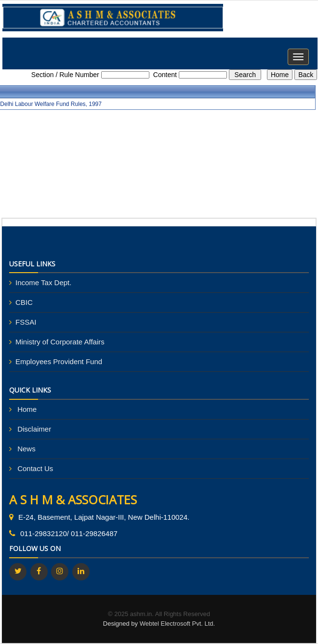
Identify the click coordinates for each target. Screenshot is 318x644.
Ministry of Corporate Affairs (60, 342)
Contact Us (35, 468)
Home (27, 409)
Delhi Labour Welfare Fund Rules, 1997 (51, 104)
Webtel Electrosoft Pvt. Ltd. (178, 624)
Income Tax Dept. (43, 283)
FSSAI (26, 322)
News (26, 449)
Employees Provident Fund (59, 361)
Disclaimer (34, 429)
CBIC (24, 302)
